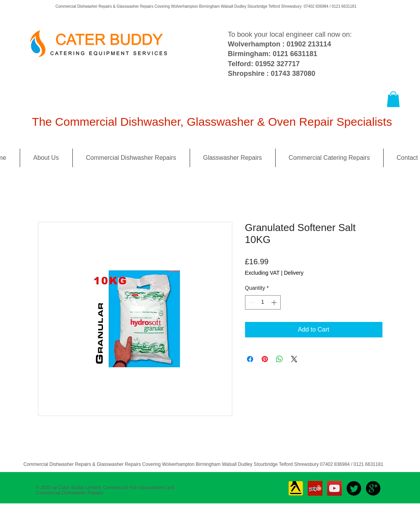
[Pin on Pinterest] (265, 359)
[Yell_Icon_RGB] (296, 488)
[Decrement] (251, 302)
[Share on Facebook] (250, 359)
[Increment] (275, 302)
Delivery (294, 273)
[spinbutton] (263, 302)
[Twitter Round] (354, 488)
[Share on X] (294, 359)
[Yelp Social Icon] (315, 488)
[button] (393, 99)
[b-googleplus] (373, 488)
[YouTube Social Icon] (334, 488)
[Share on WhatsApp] (279, 359)
